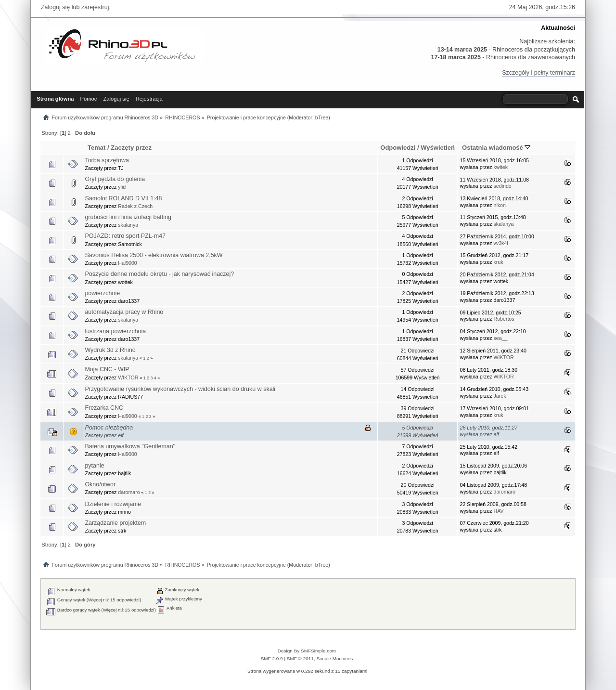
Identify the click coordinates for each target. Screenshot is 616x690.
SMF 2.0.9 (272, 658)
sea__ (501, 338)
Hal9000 (127, 263)
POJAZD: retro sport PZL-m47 (125, 236)
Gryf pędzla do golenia (115, 179)
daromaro (129, 492)
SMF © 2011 (300, 658)
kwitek (501, 167)
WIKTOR (504, 357)
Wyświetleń (438, 148)
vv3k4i (501, 243)
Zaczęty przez (131, 148)
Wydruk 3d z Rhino (110, 350)
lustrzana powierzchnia (115, 331)
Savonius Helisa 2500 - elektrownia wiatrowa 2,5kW (154, 255)
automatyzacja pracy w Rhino (124, 312)
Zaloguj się (55, 7)
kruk (499, 262)
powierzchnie (102, 293)
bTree (322, 117)
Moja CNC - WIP (107, 369)
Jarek (500, 396)
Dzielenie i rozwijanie (113, 504)
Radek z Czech (135, 206)
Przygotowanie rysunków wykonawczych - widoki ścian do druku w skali (180, 389)
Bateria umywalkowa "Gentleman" (130, 446)
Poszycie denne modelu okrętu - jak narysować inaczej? (159, 274)
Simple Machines (334, 658)
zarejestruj (95, 7)
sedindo (503, 186)
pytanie (94, 466)
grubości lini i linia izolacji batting (128, 217)
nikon (500, 205)
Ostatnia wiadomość (496, 148)
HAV (499, 511)
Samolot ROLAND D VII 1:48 (123, 198)
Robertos (504, 319)
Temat (96, 148)
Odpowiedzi (398, 148)
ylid (122, 187)
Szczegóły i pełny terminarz (539, 73)
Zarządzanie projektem (115, 523)
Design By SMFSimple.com (307, 651)
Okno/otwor (100, 484)
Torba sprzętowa (107, 160)
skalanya (128, 225)
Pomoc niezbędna (109, 428)
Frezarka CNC (104, 408)
